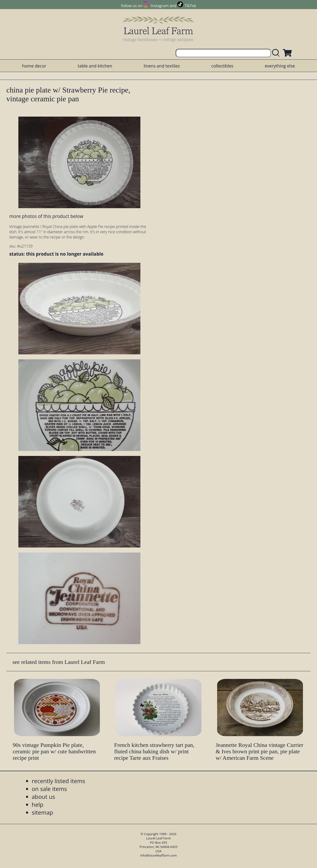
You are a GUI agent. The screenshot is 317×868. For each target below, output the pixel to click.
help (38, 804)
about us (43, 797)
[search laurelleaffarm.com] (277, 53)
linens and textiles (162, 66)
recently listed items (58, 781)
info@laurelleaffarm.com (158, 855)
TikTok (190, 6)
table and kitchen (95, 66)
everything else (280, 66)
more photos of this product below (46, 216)
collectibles (222, 66)
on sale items (49, 789)
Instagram (160, 6)
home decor (34, 66)
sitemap (42, 812)
